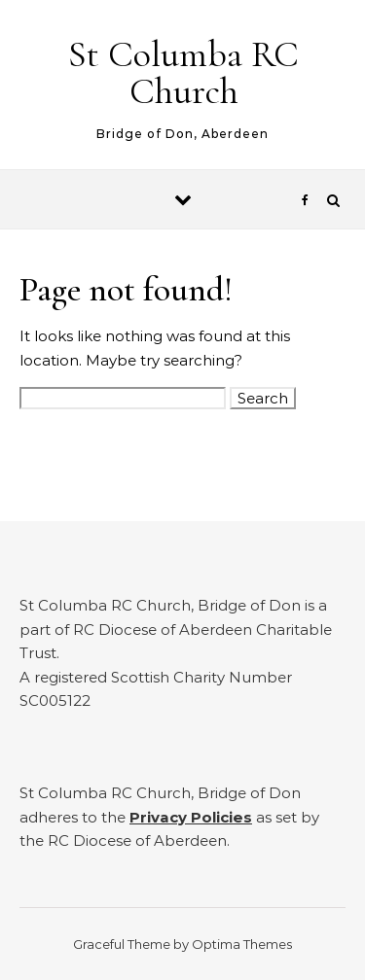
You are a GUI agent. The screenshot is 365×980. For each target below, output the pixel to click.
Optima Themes (242, 944)
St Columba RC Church (183, 73)
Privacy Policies (191, 817)
